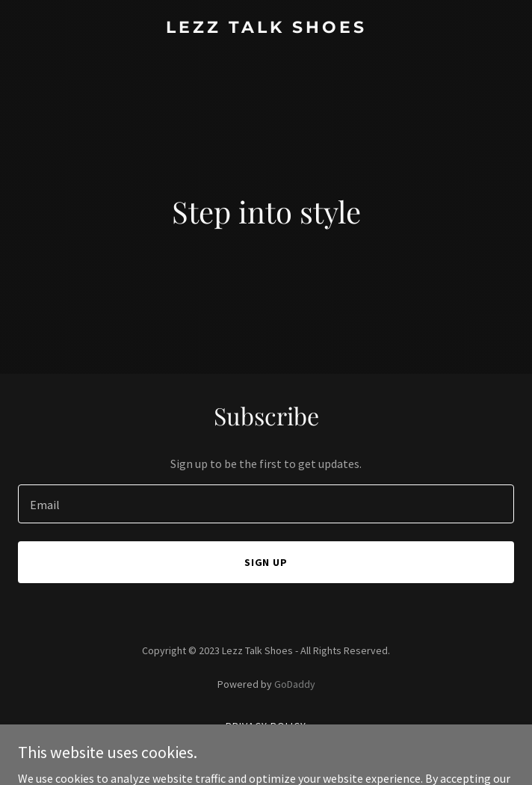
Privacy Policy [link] (266, 726)
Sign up (266, 562)
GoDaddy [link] (295, 684)
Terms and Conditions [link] (266, 745)
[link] (266, 28)
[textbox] (266, 504)
